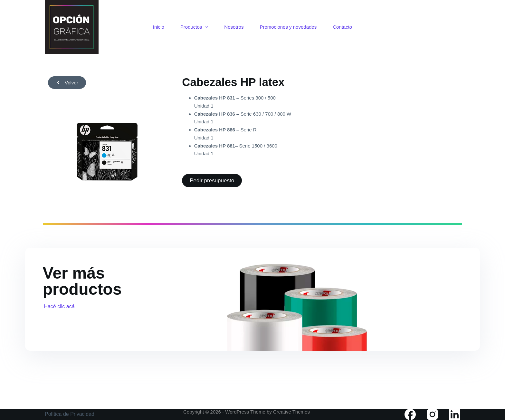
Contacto (342, 27)
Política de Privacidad (70, 414)
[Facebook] (410, 414)
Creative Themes (291, 412)
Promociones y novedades (288, 27)
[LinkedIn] (455, 414)
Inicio (159, 27)
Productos (196, 27)
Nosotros (234, 27)
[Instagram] (432, 414)
